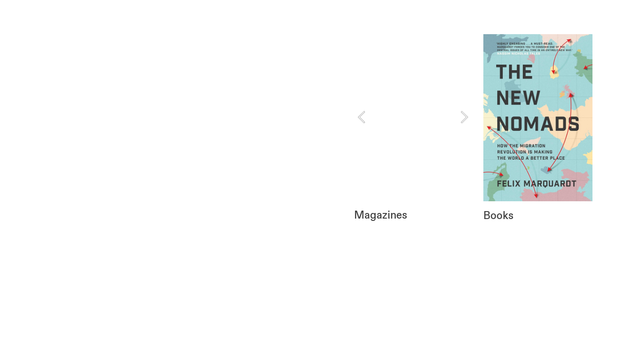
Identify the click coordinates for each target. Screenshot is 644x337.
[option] (413, 117)
